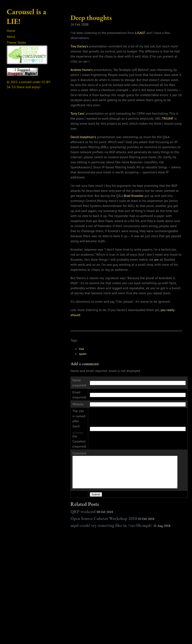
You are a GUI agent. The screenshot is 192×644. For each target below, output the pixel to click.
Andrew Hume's (82, 70)
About (11, 37)
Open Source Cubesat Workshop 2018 (112, 515)
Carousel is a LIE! (26, 16)
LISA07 (140, 33)
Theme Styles (16, 42)
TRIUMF (168, 118)
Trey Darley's (79, 46)
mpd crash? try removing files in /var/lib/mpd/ (120, 522)
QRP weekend (92, 508)
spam (83, 354)
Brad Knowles (134, 196)
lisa (81, 349)
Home (11, 31)
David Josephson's (83, 137)
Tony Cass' (78, 113)
